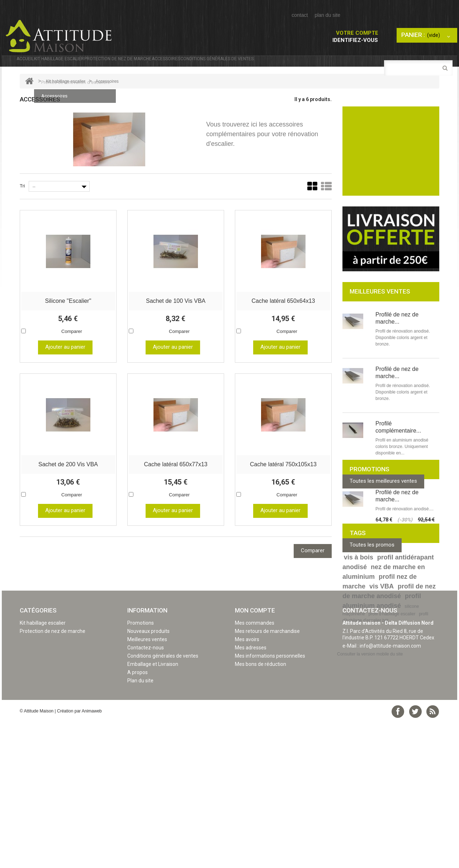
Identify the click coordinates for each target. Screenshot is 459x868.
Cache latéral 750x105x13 (283, 476)
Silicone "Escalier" (68, 314)
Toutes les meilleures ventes (383, 495)
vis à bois (359, 650)
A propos (138, 819)
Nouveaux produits (148, 778)
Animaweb (92, 858)
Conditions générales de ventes (332, 63)
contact (300, 15)
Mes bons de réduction (261, 811)
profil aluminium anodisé (382, 694)
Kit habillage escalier (86, 63)
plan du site (327, 15)
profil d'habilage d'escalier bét (385, 710)
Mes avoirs (247, 786)
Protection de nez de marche (177, 63)
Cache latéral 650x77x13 (176, 476)
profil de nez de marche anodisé (389, 684)
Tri (22, 200)
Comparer (72, 344)
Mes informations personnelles (270, 802)
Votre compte (357, 33)
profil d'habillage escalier (392, 707)
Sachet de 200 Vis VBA (68, 476)
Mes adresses (251, 794)
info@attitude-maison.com (390, 792)
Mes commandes (255, 769)
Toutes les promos (372, 598)
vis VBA (382, 679)
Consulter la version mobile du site (370, 801)
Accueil (32, 63)
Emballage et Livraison (153, 811)
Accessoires (252, 66)
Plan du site (140, 827)
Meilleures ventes (147, 786)
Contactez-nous (146, 794)
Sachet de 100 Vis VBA (176, 314)
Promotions (141, 769)
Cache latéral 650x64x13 (283, 314)
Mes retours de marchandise (267, 778)
